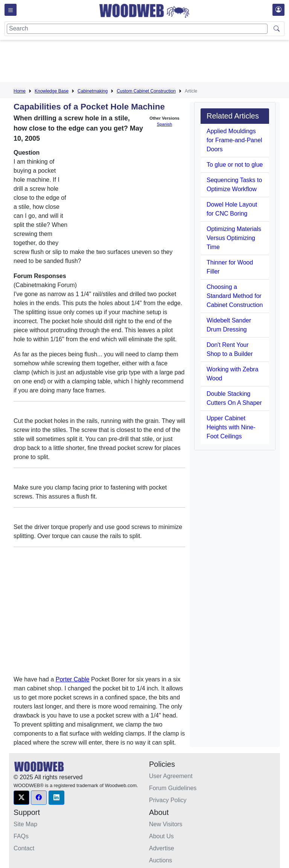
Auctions (160, 860)
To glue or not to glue (235, 165)
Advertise (162, 848)
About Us (161, 836)
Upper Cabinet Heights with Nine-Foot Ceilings (231, 427)
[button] (21, 798)
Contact (24, 848)
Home (20, 91)
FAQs (21, 836)
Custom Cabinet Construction (146, 91)
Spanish (164, 124)
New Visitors (166, 824)
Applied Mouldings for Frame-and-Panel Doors (234, 140)
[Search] (137, 29)
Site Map (25, 824)
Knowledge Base (52, 91)
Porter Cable (73, 679)
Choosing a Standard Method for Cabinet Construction (235, 296)
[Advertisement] (151, 62)
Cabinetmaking (93, 91)
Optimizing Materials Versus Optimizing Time (234, 238)
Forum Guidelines (173, 788)
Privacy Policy (168, 800)
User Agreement (171, 776)
